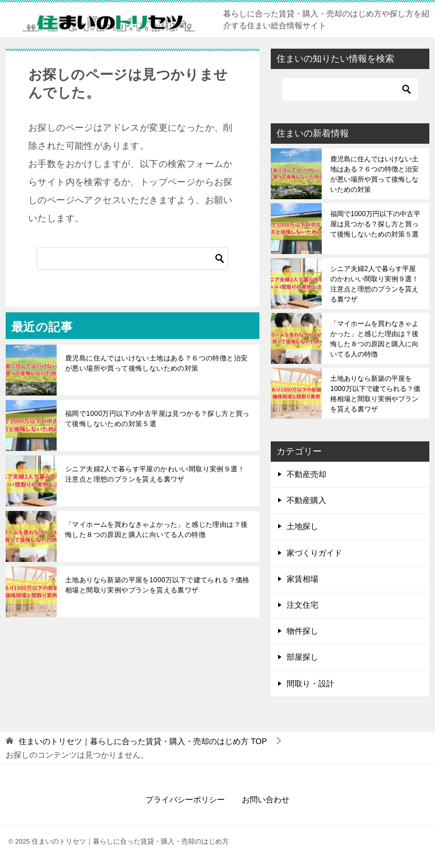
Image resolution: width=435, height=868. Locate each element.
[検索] (133, 259)
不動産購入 (306, 500)
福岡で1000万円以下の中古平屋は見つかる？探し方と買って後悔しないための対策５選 (157, 419)
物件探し (302, 631)
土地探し (302, 526)
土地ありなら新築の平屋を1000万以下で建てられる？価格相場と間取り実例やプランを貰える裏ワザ (157, 585)
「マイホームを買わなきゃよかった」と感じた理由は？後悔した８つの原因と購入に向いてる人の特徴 (156, 530)
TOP (143, 741)
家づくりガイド (314, 553)
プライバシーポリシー (185, 800)
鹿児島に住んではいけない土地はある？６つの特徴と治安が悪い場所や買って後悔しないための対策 (156, 363)
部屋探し (302, 657)
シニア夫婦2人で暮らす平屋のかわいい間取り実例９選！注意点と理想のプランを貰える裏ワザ (155, 474)
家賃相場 (302, 579)
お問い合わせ (266, 800)
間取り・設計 (310, 684)
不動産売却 (306, 474)
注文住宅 (302, 605)
